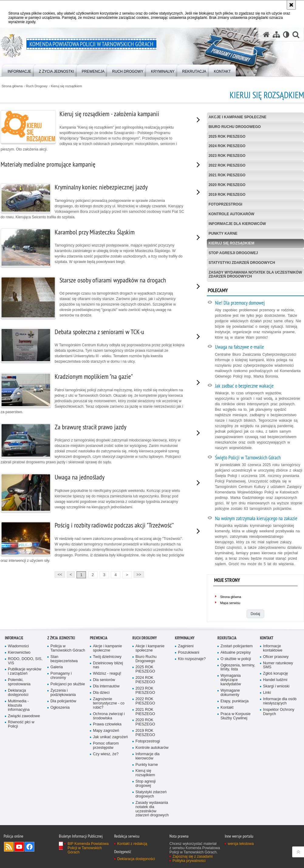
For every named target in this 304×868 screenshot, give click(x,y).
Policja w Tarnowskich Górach (68, 648)
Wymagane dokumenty (230, 693)
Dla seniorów (104, 680)
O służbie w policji (236, 659)
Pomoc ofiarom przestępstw (106, 746)
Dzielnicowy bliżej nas (108, 665)
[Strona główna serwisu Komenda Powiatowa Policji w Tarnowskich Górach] (266, 35)
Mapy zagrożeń (106, 731)
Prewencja (99, 638)
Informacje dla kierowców (237, 224)
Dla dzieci (101, 693)
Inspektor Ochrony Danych (279, 712)
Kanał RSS (9, 847)
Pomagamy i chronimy (61, 676)
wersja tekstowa (241, 844)
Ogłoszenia (60, 708)
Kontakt (227, 708)
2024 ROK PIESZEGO (227, 146)
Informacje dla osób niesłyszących (280, 701)
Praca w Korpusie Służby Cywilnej (236, 716)
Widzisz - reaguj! (107, 674)
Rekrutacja (227, 638)
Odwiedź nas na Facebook (29, 847)
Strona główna (12, 86)
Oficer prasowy (276, 657)
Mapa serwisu (230, 603)
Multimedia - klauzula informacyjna (19, 705)
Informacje (14, 638)
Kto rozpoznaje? (192, 659)
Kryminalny (185, 638)
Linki (267, 693)
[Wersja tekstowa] (286, 35)
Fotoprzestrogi (225, 204)
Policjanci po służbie (68, 684)
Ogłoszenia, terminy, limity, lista (238, 667)
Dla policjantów (63, 701)
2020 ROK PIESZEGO (227, 185)
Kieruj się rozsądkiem (66, 86)
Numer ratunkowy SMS (278, 665)
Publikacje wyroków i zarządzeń (25, 671)
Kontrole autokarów (232, 214)
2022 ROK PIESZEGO (227, 165)
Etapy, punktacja (234, 701)
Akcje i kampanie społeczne (237, 117)
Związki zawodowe (24, 716)
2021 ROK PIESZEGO (227, 175)
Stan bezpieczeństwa (64, 659)
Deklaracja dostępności (18, 693)
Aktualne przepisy (236, 653)
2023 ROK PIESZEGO (227, 156)
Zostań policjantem (237, 646)
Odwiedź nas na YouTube (19, 847)
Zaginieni (186, 646)
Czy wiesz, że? (106, 754)
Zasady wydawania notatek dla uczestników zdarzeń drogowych (255, 274)
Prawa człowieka (107, 724)
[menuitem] (19, 70)
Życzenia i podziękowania (63, 693)
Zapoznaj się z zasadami (193, 856)
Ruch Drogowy (37, 86)
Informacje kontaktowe (273, 648)
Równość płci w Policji (21, 724)
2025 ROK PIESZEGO (227, 137)
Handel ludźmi (275, 680)
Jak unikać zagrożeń (110, 737)
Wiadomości (18, 646)
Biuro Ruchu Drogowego (235, 127)
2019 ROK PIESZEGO (227, 195)
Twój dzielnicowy (107, 657)
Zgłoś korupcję (275, 674)
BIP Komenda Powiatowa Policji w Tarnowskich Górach (88, 848)
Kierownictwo (19, 653)
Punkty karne (223, 233)
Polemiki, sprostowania (19, 682)
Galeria (57, 667)
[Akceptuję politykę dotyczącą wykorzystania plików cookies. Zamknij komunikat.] (291, 5)
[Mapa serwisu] (276, 35)
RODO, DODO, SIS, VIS (25, 661)
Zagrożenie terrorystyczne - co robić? (109, 703)
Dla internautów (106, 686)
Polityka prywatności (189, 861)
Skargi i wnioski (276, 686)
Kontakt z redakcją (132, 844)
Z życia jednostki (61, 638)
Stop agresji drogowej (233, 253)
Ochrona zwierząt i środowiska (109, 716)
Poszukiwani (189, 653)
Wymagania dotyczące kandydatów (231, 680)
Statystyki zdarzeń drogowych (242, 263)
